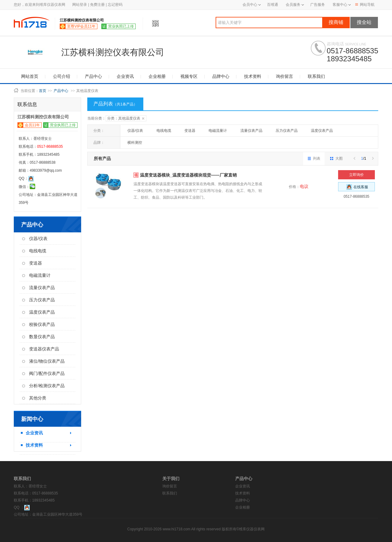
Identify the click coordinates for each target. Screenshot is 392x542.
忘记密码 (115, 5)
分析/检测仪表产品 (43, 386)
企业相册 (157, 76)
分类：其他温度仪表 (126, 118)
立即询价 (356, 175)
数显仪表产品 (38, 337)
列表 (314, 158)
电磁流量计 (36, 275)
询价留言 (285, 76)
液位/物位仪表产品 (43, 361)
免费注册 (97, 5)
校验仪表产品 (38, 324)
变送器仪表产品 (41, 349)
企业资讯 (125, 76)
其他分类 (34, 398)
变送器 (32, 263)
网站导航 (365, 5)
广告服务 (318, 5)
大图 (336, 158)
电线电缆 (34, 251)
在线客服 (357, 187)
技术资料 (253, 76)
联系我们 (316, 76)
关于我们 (171, 479)
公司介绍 (62, 76)
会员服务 (293, 5)
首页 (43, 91)
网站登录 (80, 5)
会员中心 (252, 5)
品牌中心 (221, 76)
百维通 (273, 5)
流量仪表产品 (38, 288)
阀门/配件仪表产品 (43, 373)
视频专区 (189, 76)
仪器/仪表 (35, 239)
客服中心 (340, 5)
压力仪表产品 (38, 300)
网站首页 (30, 76)
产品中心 (93, 76)
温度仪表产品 (38, 312)
